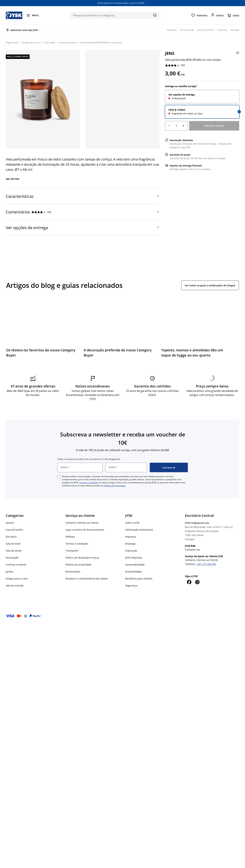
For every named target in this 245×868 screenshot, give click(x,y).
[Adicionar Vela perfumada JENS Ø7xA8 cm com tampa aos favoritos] (237, 56)
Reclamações (73, 572)
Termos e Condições (89, 483)
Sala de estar (13, 544)
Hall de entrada (15, 586)
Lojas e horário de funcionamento (85, 530)
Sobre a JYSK (132, 523)
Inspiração (131, 551)
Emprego (130, 544)
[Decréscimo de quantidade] (169, 126)
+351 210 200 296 (206, 564)
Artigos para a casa (17, 579)
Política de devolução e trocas (82, 558)
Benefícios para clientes (139, 579)
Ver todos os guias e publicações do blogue (210, 285)
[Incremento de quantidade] (183, 126)
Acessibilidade (133, 572)
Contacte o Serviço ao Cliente (82, 523)
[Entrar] (217, 15)
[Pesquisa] (155, 15)
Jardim (10, 572)
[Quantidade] (176, 126)
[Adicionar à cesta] (214, 126)
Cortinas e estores (16, 565)
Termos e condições (77, 544)
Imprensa (131, 537)
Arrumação (12, 558)
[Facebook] (189, 582)
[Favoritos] (199, 15)
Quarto (10, 523)
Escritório (11, 537)
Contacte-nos (192, 550)
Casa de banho (14, 530)
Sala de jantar (14, 551)
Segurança (131, 586)
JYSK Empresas (134, 558)
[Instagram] (197, 582)
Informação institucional (139, 530)
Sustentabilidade (135, 565)
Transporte (72, 551)
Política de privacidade (78, 565)
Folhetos (70, 537)
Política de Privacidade (115, 486)
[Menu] (32, 15)
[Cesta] (233, 15)
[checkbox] (59, 477)
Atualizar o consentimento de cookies (87, 579)
